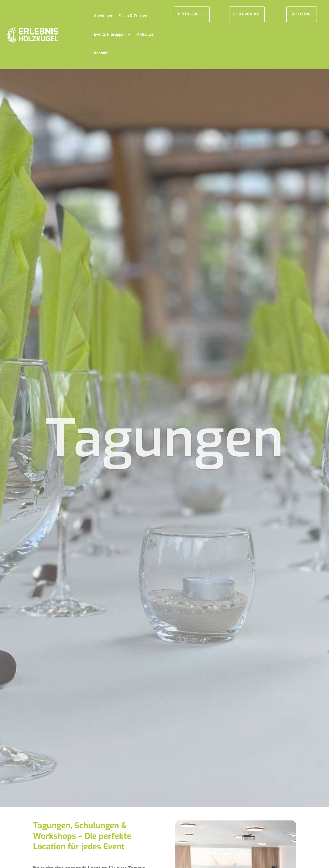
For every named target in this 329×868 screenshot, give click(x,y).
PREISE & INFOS (192, 14)
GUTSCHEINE (302, 14)
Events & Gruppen (110, 34)
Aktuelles (145, 34)
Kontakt (101, 53)
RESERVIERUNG (247, 14)
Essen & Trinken (133, 16)
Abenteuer (103, 16)
